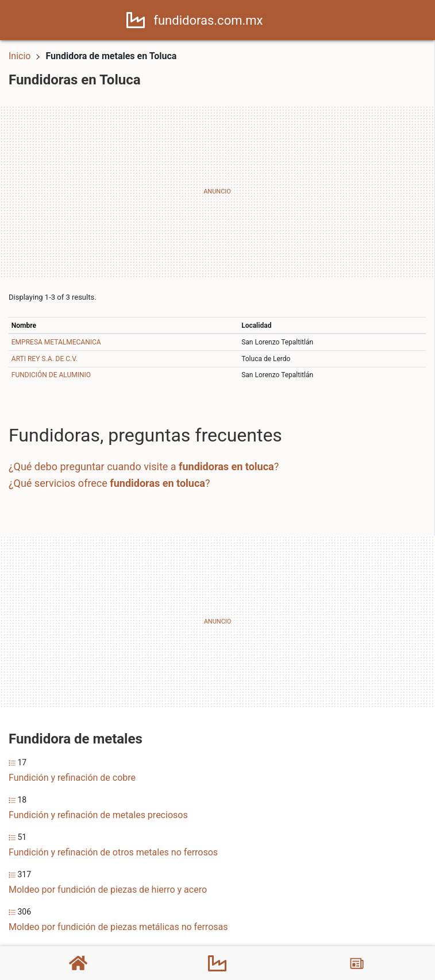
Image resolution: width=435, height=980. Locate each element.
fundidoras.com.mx (208, 20)
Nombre (24, 326)
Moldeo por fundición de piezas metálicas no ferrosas (118, 927)
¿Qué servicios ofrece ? (109, 483)
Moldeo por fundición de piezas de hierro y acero (108, 890)
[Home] (136, 19)
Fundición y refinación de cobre (72, 778)
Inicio (20, 56)
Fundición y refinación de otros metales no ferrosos (113, 852)
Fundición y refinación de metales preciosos (98, 815)
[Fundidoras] (217, 963)
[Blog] (357, 963)
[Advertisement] (217, 192)
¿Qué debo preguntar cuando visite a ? (144, 466)
